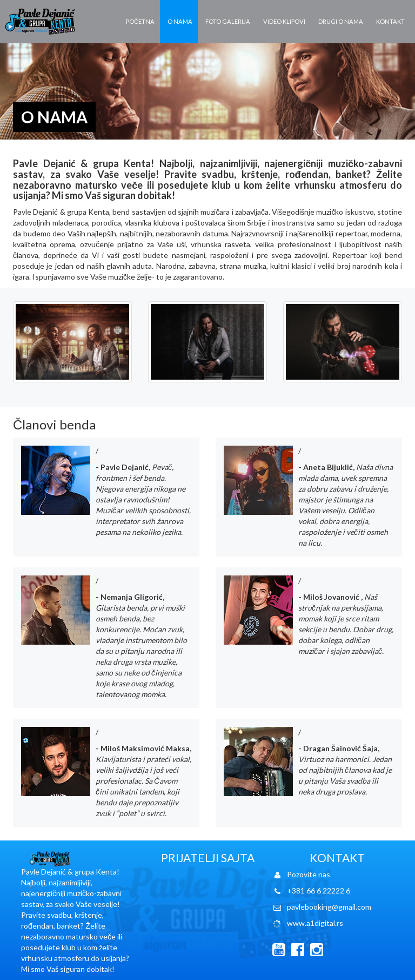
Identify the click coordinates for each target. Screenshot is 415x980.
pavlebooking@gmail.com (329, 907)
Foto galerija (228, 21)
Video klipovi (284, 21)
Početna (140, 21)
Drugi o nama (341, 21)
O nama (180, 21)
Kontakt (390, 21)
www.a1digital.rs (315, 923)
